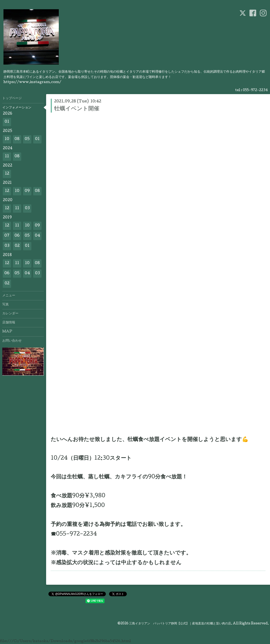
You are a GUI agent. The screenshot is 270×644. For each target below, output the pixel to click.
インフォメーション (17, 108)
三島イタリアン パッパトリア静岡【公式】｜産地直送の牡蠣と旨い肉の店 (180, 624)
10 (7, 139)
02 (17, 246)
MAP (7, 332)
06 (17, 236)
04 (37, 236)
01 (7, 122)
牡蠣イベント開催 (77, 109)
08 (17, 139)
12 (7, 174)
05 (27, 139)
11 (7, 157)
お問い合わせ (12, 341)
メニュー (9, 296)
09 (27, 191)
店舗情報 (9, 323)
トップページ (12, 98)
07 (7, 236)
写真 (6, 305)
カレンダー (10, 314)
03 (27, 208)
